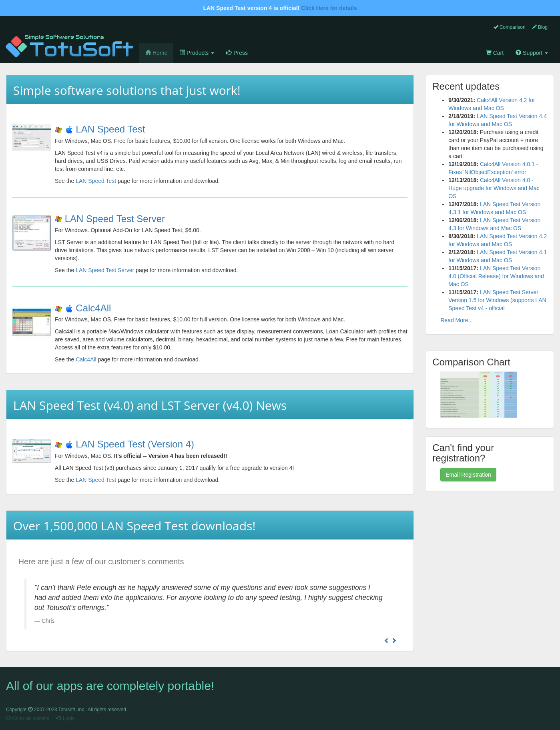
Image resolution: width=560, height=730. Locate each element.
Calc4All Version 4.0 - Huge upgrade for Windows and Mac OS (494, 188)
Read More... (457, 320)
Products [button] (197, 53)
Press (237, 53)
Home (159, 52)
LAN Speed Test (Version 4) (135, 444)
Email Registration (468, 475)
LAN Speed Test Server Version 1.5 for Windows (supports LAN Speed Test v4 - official (497, 300)
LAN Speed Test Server (115, 219)
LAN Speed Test (110, 129)
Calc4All (93, 308)
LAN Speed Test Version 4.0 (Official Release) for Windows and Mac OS (496, 276)
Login (65, 718)
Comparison (510, 27)
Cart (495, 53)
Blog (540, 27)
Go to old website (28, 718)
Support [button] (532, 53)
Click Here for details (329, 8)
